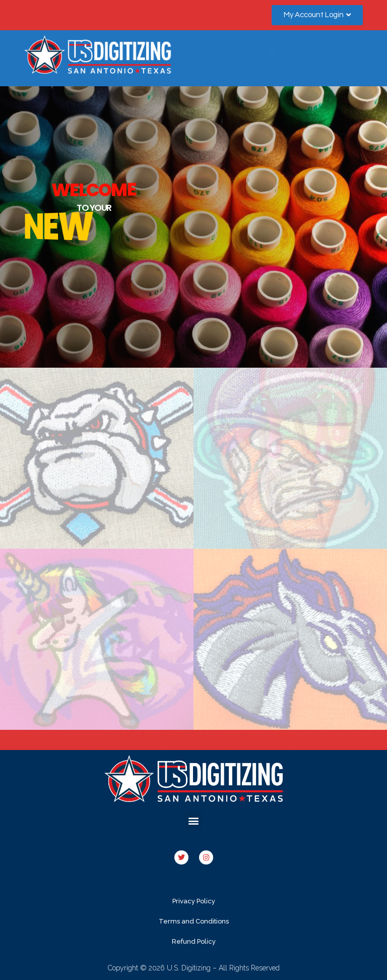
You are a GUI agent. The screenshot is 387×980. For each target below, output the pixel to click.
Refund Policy (194, 941)
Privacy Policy (194, 901)
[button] (317, 15)
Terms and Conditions (194, 921)
